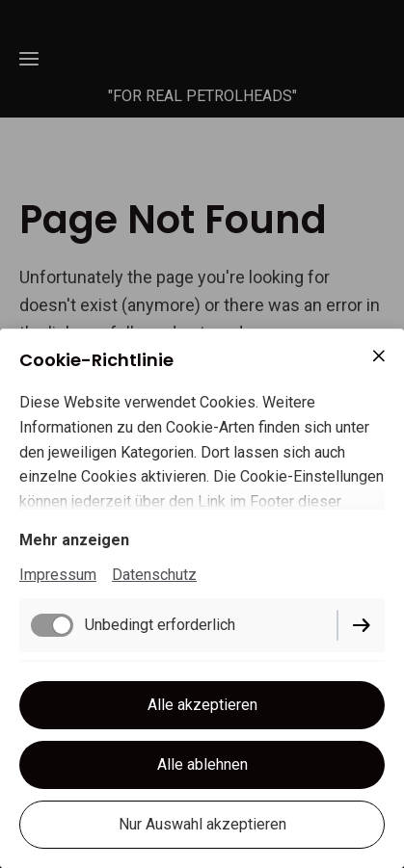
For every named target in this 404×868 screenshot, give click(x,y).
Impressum (58, 575)
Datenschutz (154, 575)
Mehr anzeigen (74, 540)
